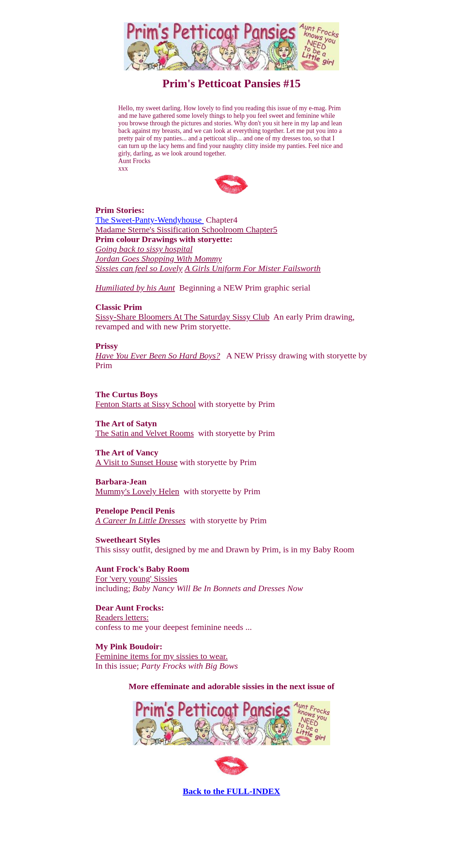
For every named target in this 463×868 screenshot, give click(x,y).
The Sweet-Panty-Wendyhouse (150, 220)
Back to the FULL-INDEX (231, 791)
